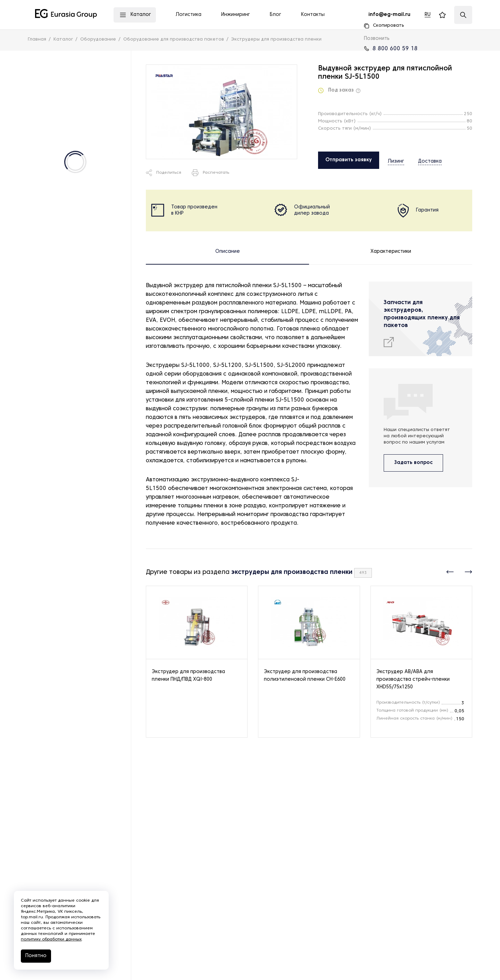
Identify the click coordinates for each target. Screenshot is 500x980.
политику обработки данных (51, 939)
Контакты (313, 15)
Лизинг (396, 160)
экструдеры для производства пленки (292, 572)
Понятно (36, 956)
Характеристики (391, 252)
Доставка (424, 160)
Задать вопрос (413, 463)
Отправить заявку (349, 160)
